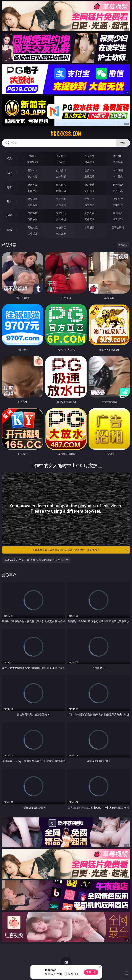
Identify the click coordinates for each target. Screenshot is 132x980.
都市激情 (33, 213)
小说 (9, 216)
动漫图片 (118, 199)
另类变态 (118, 191)
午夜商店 (61, 227)
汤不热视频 (118, 227)
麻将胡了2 (33, 162)
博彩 (9, 159)
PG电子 (33, 156)
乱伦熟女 (89, 191)
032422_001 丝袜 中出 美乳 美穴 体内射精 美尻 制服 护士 (36, 560)
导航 (9, 230)
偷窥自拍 (33, 199)
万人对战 (89, 156)
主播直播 (89, 176)
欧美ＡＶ (89, 170)
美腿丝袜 (33, 205)
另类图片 (118, 205)
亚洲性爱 (33, 185)
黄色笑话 (89, 219)
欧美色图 (89, 199)
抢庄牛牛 (118, 162)
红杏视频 (33, 233)
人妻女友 (89, 213)
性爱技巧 (118, 219)
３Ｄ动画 (118, 170)
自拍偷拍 (61, 170)
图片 (9, 201)
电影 (9, 187)
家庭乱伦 (61, 213)
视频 (9, 173)
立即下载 (91, 972)
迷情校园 (33, 219)
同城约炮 (33, 227)
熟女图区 (89, 205)
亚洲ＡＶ (33, 170)
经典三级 (61, 191)
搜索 (123, 143)
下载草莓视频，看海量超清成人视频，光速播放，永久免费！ (80, 550)
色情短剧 (61, 233)
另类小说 (61, 219)
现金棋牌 (89, 162)
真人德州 (61, 156)
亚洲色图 (61, 199)
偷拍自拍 (61, 185)
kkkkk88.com (66, 134)
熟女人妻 (33, 176)
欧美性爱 (118, 185)
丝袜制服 (61, 176)
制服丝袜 (33, 191)
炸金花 (61, 162)
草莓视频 (89, 227)
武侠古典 (118, 213)
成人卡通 (89, 185)
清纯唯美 (61, 205)
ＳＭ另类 (118, 176)
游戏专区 (118, 156)
